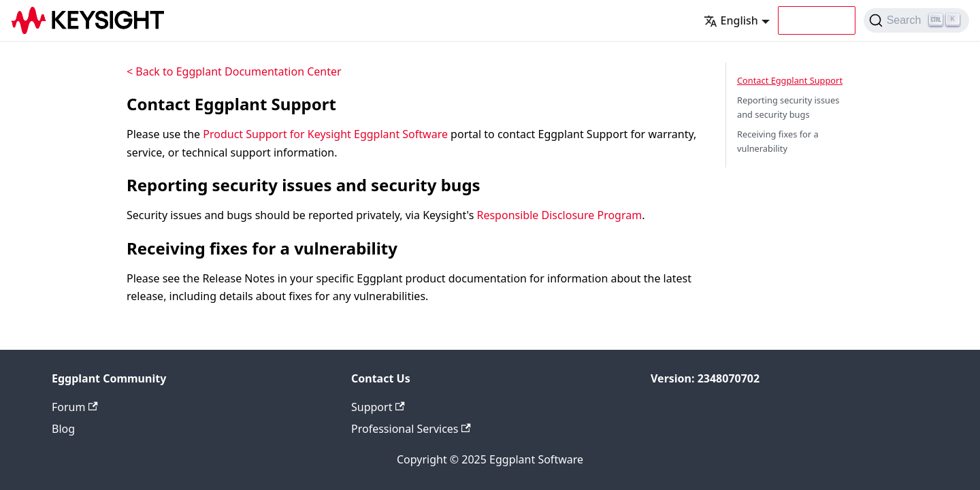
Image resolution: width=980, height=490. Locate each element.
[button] (817, 20)
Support (378, 407)
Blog (63, 429)
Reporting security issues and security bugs (788, 107)
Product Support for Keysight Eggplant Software (325, 134)
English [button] (731, 20)
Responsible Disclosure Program (559, 215)
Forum (75, 407)
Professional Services (411, 429)
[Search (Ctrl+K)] (916, 20)
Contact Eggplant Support (790, 80)
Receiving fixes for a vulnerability (778, 141)
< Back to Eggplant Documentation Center (234, 71)
